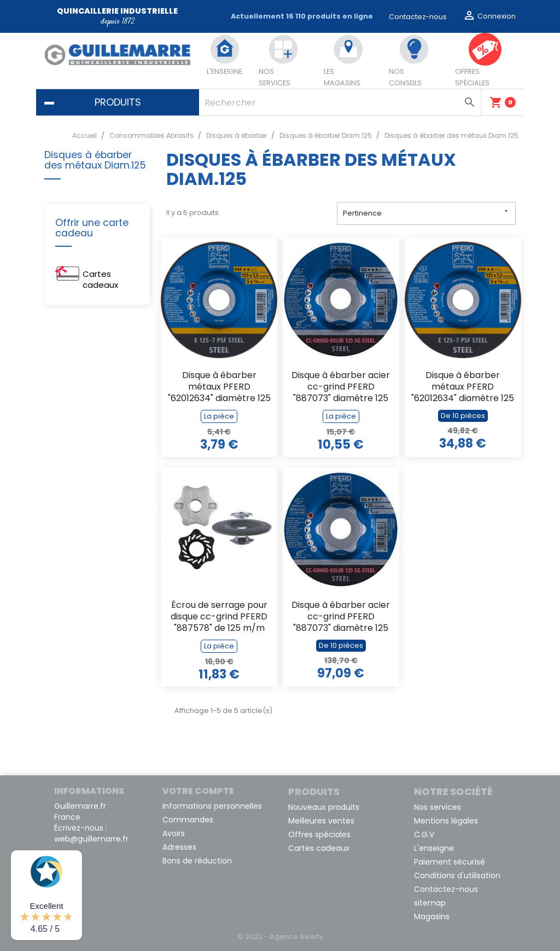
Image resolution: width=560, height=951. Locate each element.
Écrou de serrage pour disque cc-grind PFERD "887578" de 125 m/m (219, 617)
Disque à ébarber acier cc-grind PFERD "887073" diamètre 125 (341, 387)
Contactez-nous (418, 17)
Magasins (432, 917)
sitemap (430, 903)
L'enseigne (434, 848)
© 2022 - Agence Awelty (280, 936)
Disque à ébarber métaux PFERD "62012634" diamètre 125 (219, 387)
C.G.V (424, 834)
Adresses (179, 847)
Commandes (188, 820)
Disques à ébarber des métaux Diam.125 (95, 161)
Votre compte (198, 791)
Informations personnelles (212, 806)
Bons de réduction (197, 861)
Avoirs (174, 833)
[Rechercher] (340, 102)
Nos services (437, 807)
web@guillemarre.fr (91, 839)
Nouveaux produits (324, 807)
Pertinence (426, 213)
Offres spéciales (319, 834)
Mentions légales (446, 821)
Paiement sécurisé (450, 862)
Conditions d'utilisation (457, 875)
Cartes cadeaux (100, 279)
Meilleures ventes (321, 821)
